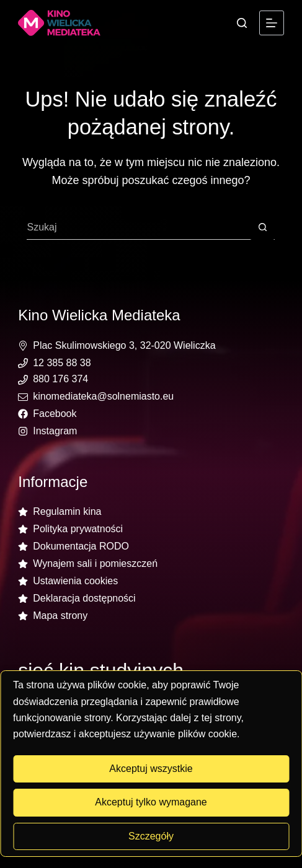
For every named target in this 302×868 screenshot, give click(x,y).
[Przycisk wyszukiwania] (262, 227)
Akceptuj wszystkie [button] (151, 769)
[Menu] (272, 23)
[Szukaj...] (138, 227)
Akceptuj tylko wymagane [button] (151, 802)
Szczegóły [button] (151, 836)
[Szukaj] (242, 23)
